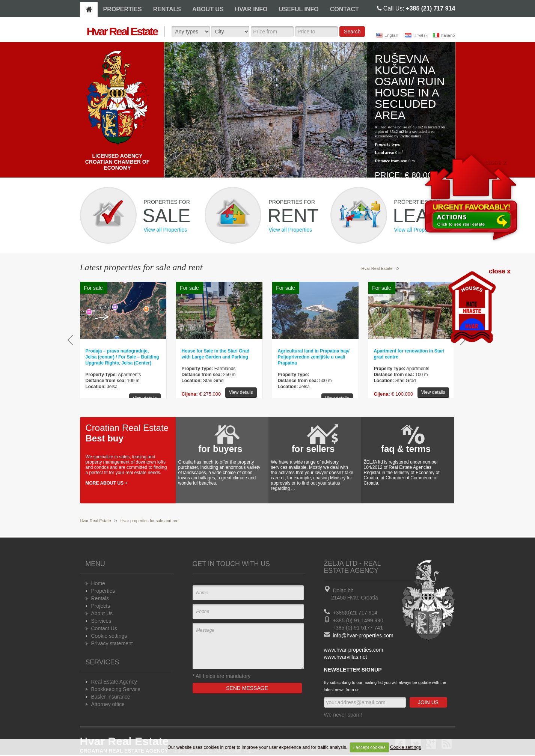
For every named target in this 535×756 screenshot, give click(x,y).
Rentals (100, 598)
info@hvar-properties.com (363, 636)
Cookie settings (405, 747)
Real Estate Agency (114, 682)
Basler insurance (111, 697)
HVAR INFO (251, 9)
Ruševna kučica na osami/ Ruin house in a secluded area (410, 87)
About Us (102, 613)
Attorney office (108, 704)
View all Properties (166, 230)
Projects (101, 606)
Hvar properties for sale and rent (150, 521)
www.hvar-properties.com (354, 650)
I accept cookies (369, 747)
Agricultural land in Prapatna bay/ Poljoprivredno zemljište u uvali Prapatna (314, 357)
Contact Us (104, 628)
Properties (103, 591)
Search (352, 32)
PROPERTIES (123, 9)
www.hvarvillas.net (346, 657)
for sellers (313, 449)
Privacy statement (112, 643)
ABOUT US (208, 9)
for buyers (220, 449)
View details (145, 398)
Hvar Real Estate (377, 268)
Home (98, 583)
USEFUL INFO (298, 9)
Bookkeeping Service (116, 689)
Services (101, 621)
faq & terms (406, 449)
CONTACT (344, 9)
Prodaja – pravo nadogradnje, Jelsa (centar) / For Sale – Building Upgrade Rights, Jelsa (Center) (122, 357)
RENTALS (167, 9)
